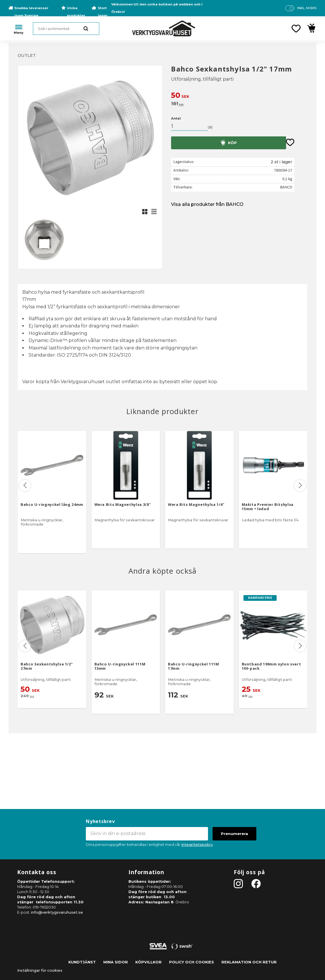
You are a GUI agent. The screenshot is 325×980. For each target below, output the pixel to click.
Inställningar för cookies (40, 970)
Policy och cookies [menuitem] (192, 962)
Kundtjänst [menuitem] (82, 962)
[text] (239, 96)
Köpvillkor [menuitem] (148, 962)
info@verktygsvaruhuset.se (57, 912)
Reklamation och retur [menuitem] (249, 962)
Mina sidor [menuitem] (116, 962)
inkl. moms (307, 8)
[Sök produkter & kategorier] (66, 29)
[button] (296, 29)
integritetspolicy (197, 845)
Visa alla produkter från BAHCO (207, 204)
